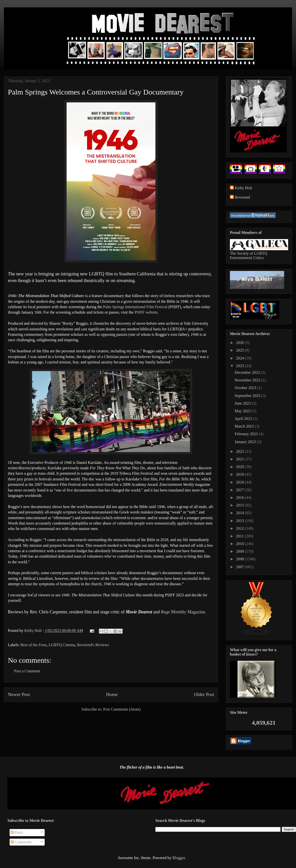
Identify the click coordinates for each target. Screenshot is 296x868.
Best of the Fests (34, 645)
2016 (240, 498)
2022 (240, 451)
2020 (240, 467)
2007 (240, 567)
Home (112, 694)
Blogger (179, 858)
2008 (240, 559)
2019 (240, 474)
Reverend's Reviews (93, 645)
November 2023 (248, 380)
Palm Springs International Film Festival (135, 307)
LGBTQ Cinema (62, 645)
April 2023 (244, 419)
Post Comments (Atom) (122, 709)
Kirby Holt (34, 631)
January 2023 (246, 442)
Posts (17, 832)
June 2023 (243, 403)
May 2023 (243, 411)
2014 (240, 513)
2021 (240, 459)
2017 (240, 490)
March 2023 (245, 426)
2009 (240, 551)
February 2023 (247, 434)
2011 (240, 536)
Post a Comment (27, 671)
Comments (21, 842)
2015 (240, 505)
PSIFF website (146, 312)
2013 (240, 521)
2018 (240, 482)
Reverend (242, 197)
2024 (240, 358)
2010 (240, 544)
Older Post (204, 694)
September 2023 (248, 396)
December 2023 (248, 372)
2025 (240, 350)
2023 (240, 366)
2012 (240, 528)
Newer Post (19, 694)
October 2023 (246, 388)
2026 (240, 343)
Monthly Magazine (183, 612)
